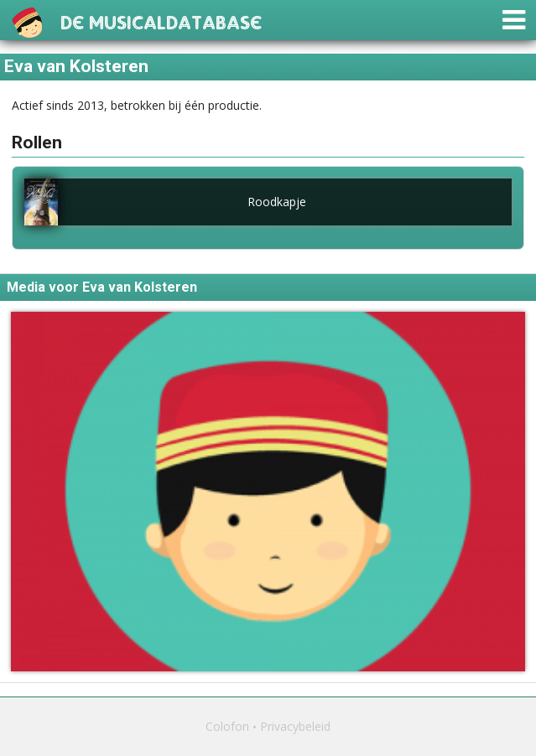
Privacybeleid (295, 726)
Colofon (227, 726)
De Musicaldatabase (161, 21)
